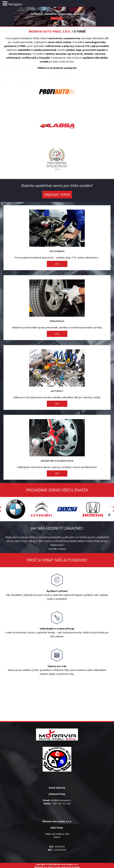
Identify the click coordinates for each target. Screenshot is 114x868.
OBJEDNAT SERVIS (57, 195)
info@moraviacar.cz (61, 800)
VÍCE (57, 264)
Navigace (15, 4)
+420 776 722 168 (61, 804)
